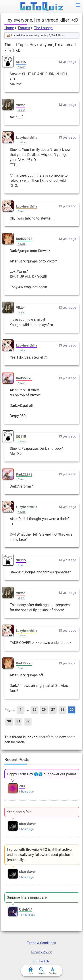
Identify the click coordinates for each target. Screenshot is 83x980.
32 (28, 721)
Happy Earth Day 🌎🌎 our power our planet (41, 774)
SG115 (21, 62)
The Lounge (43, 28)
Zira (22, 786)
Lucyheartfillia (27, 138)
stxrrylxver (28, 824)
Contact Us (42, 961)
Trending (53, 971)
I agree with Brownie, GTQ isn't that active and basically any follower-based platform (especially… (40, 855)
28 (62, 710)
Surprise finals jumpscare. (27, 897)
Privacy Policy (41, 952)
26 (44, 710)
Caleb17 (26, 909)
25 (34, 710)
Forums (24, 28)
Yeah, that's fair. (19, 812)
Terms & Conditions (41, 943)
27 (53, 710)
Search (42, 971)
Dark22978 (24, 239)
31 (18, 721)
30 (9, 721)
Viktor (20, 105)
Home (9, 28)
